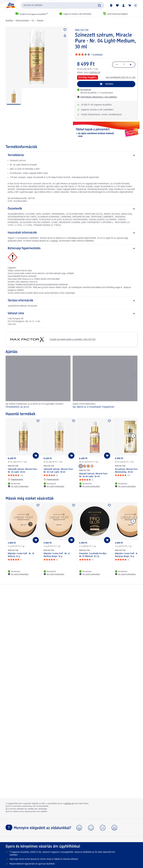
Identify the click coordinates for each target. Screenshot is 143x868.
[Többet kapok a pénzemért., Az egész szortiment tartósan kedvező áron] (106, 133)
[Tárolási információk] (71, 301)
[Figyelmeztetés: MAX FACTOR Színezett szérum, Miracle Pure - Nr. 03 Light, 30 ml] (16, 480)
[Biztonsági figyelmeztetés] (71, 248)
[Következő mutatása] (133, 436)
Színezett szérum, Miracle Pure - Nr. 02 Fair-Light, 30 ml (59, 471)
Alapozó (40, 20)
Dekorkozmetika (22, 20)
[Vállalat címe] (71, 314)
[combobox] (62, 5)
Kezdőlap (9, 20)
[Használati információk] (71, 233)
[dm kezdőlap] (10, 5)
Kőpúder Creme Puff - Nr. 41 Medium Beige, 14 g (57, 555)
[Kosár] (130, 5)
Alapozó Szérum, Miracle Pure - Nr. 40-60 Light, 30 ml (94, 475)
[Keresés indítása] (99, 5)
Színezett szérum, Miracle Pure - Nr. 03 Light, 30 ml (23, 471)
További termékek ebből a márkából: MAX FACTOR (52, 339)
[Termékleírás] (71, 155)
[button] (136, 5)
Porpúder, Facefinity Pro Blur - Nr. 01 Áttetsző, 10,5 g (93, 555)
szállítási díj (95, 73)
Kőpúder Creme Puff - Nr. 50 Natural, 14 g (21, 555)
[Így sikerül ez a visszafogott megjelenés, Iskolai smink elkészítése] (105, 382)
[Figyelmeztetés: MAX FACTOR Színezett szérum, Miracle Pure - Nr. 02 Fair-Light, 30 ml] (51, 480)
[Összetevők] (71, 209)
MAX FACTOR (82, 30)
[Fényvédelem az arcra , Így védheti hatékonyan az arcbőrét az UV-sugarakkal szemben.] (38, 382)
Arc (33, 20)
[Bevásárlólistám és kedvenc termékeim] (117, 5)
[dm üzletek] (111, 5)
